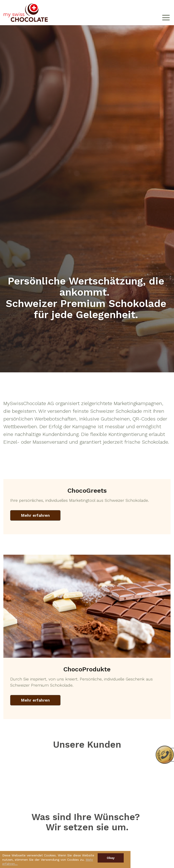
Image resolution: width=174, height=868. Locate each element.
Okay (111, 858)
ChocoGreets (87, 491)
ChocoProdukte (87, 669)
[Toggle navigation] (166, 13)
